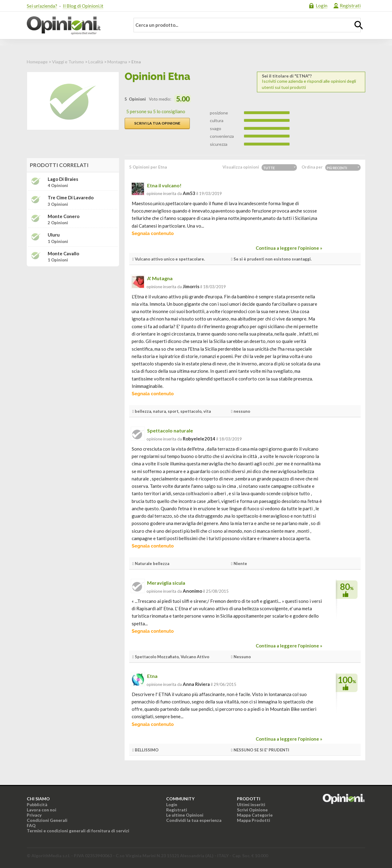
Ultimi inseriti (251, 804)
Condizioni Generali (47, 820)
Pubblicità (37, 804)
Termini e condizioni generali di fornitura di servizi (78, 831)
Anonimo (192, 591)
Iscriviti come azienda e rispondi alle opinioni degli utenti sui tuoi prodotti (311, 82)
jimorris (191, 286)
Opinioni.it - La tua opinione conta (74, 26)
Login (322, 6)
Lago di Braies (63, 179)
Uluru (54, 235)
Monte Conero (64, 216)
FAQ (31, 825)
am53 (189, 193)
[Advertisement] (73, 310)
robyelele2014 (199, 439)
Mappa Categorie (255, 815)
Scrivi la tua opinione (157, 123)
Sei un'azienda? (42, 6)
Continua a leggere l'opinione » (289, 248)
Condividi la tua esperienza (194, 820)
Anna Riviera (196, 684)
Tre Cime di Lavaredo (71, 198)
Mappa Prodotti (254, 820)
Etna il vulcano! (164, 185)
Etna (152, 676)
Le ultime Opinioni (185, 815)
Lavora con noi (42, 810)
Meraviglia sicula (166, 583)
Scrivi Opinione (252, 810)
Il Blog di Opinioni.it (83, 6)
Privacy (34, 815)
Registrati (350, 6)
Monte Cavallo (63, 254)
